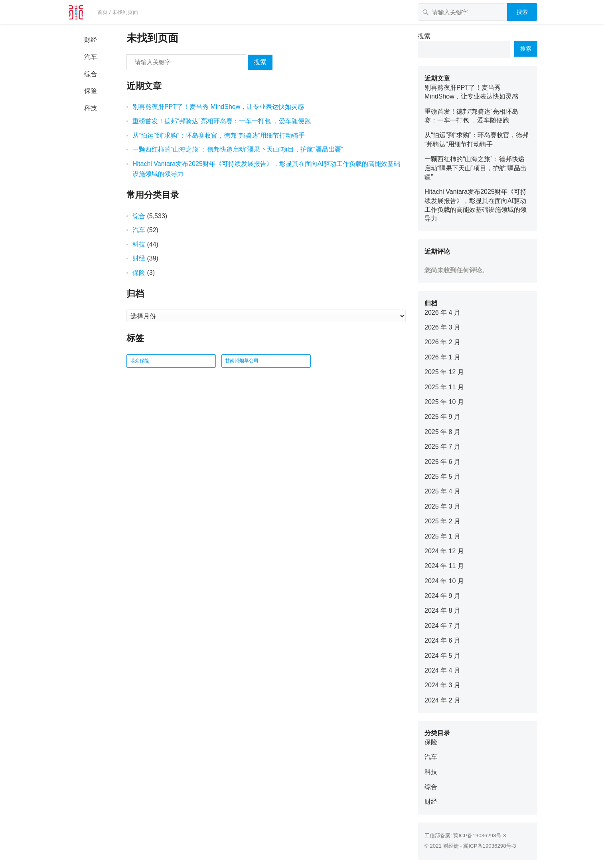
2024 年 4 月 (442, 670)
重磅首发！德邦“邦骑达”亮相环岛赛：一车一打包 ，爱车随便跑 (222, 121)
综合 (91, 74)
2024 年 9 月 (442, 596)
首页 (103, 12)
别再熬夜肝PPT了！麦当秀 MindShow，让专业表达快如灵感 (218, 107)
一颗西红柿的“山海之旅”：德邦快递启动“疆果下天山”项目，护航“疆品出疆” (238, 149)
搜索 (522, 12)
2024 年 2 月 (442, 700)
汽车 (91, 57)
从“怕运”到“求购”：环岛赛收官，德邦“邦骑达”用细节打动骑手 (219, 135)
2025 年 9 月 (442, 417)
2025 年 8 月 (442, 432)
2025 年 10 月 (444, 402)
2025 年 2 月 (442, 521)
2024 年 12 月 (444, 551)
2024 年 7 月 (442, 626)
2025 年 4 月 (442, 491)
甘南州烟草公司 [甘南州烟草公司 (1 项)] (242, 361)
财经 (91, 40)
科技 (91, 108)
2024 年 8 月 (442, 611)
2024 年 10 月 (444, 581)
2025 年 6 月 (442, 462)
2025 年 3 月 (442, 506)
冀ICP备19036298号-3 (480, 835)
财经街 (451, 846)
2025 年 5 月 (442, 476)
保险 (91, 91)
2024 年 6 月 (442, 640)
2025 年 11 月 (444, 387)
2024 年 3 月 (442, 685)
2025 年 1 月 (442, 536)
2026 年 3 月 (442, 327)
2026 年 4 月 (442, 313)
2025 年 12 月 (444, 372)
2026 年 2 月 (442, 342)
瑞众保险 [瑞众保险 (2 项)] (140, 361)
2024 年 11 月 (444, 566)
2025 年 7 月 (442, 447)
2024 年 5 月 (442, 656)
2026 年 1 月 (442, 357)
